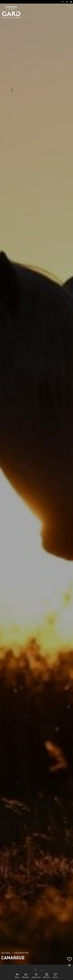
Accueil (6, 953)
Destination (22, 953)
